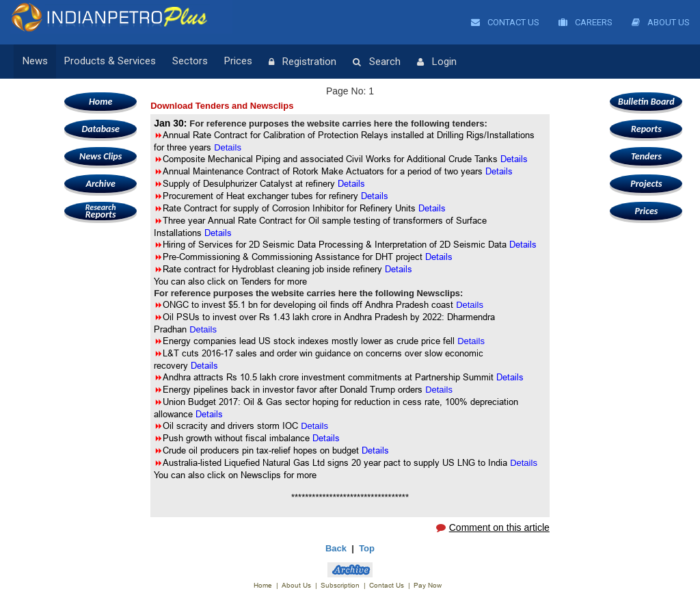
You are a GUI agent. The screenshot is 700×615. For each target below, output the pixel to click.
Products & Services (110, 62)
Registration (302, 62)
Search (377, 62)
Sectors (190, 62)
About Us (661, 22)
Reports (100, 211)
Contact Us (505, 22)
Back (336, 548)
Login (437, 62)
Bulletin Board (646, 102)
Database (100, 129)
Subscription (340, 585)
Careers (585, 22)
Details (351, 183)
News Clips (100, 156)
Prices (238, 62)
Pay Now (428, 585)
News (35, 62)
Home (100, 102)
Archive (100, 184)
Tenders (646, 156)
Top (367, 548)
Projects (646, 184)
